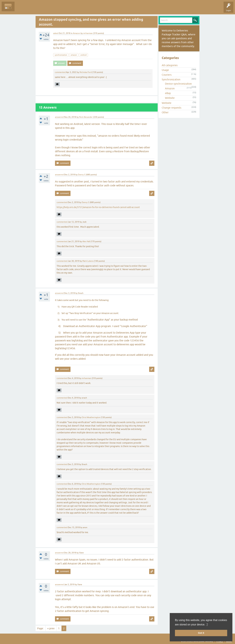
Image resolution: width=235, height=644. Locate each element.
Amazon (77, 33)
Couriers (167, 75)
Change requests (172, 108)
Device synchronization (178, 84)
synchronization (61, 55)
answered (59, 117)
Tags (48, 9)
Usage (165, 70)
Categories (59, 9)
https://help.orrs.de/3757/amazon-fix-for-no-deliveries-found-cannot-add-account (98, 207)
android (83, 55)
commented (60, 72)
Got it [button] (201, 633)
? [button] (207, 625)
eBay (168, 93)
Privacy (220, 641)
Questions (21, 9)
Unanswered (35, 9)
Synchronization (171, 79)
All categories (170, 65)
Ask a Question (75, 9)
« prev (51, 628)
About (229, 641)
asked (56, 33)
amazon (74, 55)
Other (165, 112)
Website (170, 98)
